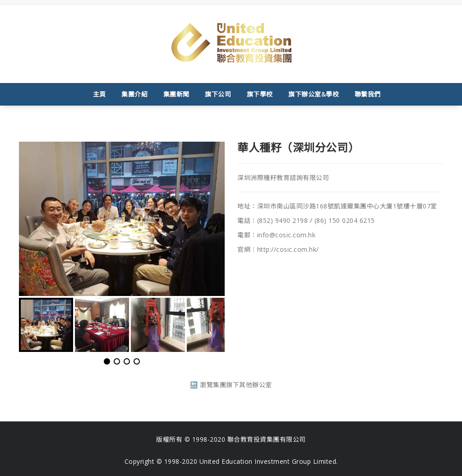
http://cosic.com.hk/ (288, 249)
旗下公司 (218, 94)
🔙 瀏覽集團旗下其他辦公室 (231, 385)
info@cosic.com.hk (286, 235)
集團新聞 (176, 94)
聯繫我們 (368, 94)
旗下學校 (260, 94)
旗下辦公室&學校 (314, 94)
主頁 (99, 94)
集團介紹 (134, 94)
